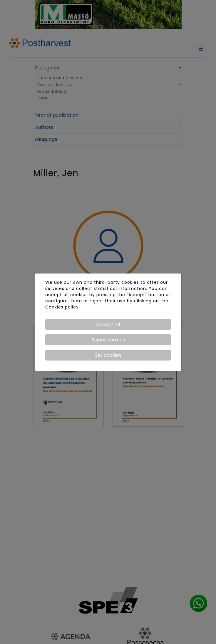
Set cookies (108, 355)
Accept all (108, 324)
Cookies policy (62, 307)
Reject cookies (108, 340)
